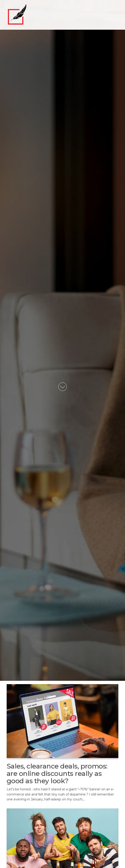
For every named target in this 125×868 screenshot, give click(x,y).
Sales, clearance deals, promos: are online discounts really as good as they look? (57, 774)
